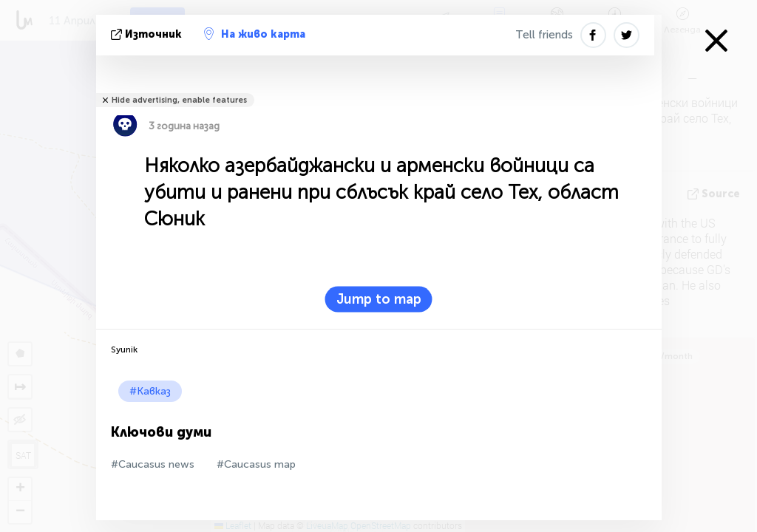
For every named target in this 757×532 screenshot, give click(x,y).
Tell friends (544, 35)
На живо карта (255, 34)
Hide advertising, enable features (179, 100)
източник (148, 34)
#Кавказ (150, 391)
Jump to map (379, 299)
